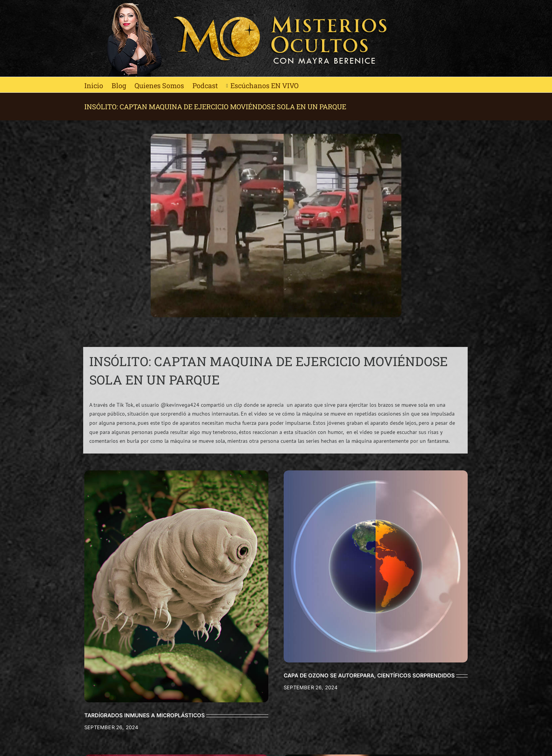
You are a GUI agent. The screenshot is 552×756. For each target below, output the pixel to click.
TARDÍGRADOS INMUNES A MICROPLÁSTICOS (145, 715)
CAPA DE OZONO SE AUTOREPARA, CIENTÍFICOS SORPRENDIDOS (369, 675)
